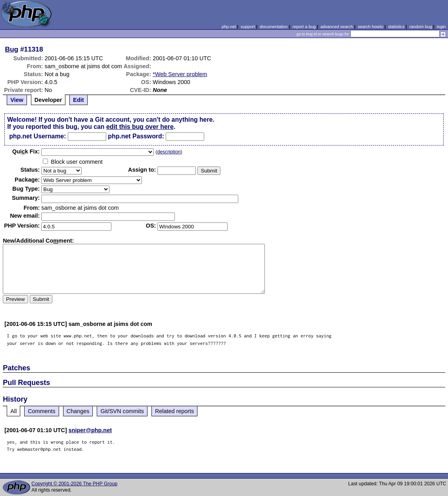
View (17, 100)
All (13, 411)
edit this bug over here (140, 127)
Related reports (174, 411)
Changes (78, 411)
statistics (396, 27)
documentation (274, 27)
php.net (229, 27)
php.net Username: (37, 136)
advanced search (337, 27)
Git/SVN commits (122, 411)
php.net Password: (136, 136)
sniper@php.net (90, 430)
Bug (12, 49)
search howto (370, 27)
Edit (78, 100)
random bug (421, 27)
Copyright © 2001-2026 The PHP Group (74, 484)
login (441, 27)
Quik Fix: (26, 151)
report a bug (304, 27)
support (248, 27)
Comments (42, 411)
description (169, 152)
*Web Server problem (180, 74)
